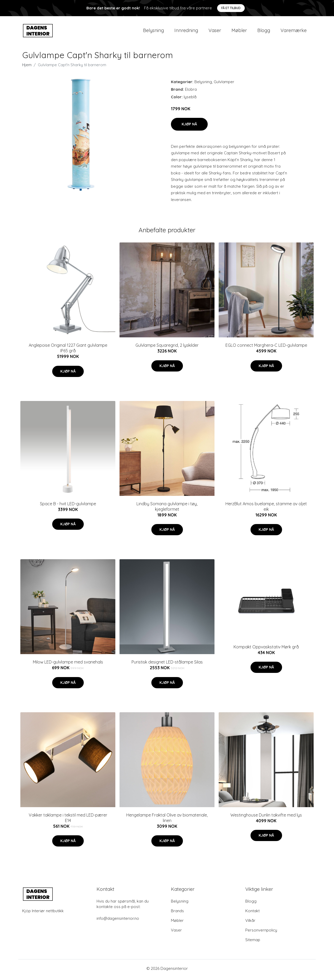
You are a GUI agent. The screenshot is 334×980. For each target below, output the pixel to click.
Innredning (186, 32)
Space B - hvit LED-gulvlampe (68, 506)
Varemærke (294, 32)
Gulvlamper (224, 84)
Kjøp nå (189, 127)
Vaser (215, 32)
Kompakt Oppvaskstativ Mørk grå (266, 649)
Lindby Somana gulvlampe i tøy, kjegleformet (167, 509)
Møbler (239, 32)
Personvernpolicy (261, 933)
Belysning (153, 32)
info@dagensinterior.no (118, 921)
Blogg (264, 32)
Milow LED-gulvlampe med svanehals (68, 665)
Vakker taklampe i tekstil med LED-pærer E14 (68, 820)
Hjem (27, 67)
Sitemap (253, 942)
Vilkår (250, 923)
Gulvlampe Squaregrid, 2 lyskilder (167, 348)
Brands (177, 913)
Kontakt (252, 913)
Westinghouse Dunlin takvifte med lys (266, 818)
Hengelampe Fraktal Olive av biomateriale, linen (167, 820)
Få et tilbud (231, 8)
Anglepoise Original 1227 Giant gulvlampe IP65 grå (68, 351)
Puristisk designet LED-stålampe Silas (167, 665)
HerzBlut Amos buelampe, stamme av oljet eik (266, 509)
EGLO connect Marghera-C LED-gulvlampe (266, 348)
